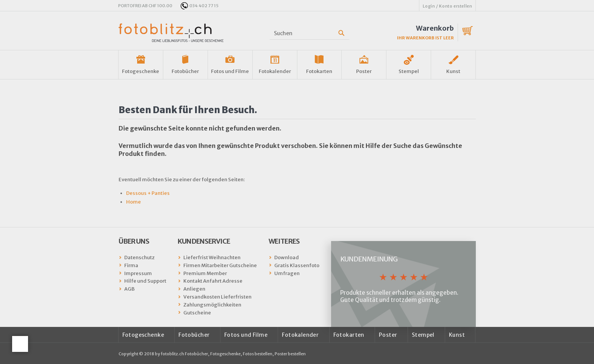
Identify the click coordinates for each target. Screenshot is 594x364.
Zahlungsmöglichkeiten (212, 305)
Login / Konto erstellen (448, 6)
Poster (364, 71)
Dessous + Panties (148, 193)
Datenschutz (139, 257)
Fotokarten (319, 71)
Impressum (138, 273)
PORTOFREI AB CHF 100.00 (145, 6)
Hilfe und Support (145, 281)
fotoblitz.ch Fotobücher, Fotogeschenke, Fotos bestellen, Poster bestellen (233, 354)
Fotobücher (185, 71)
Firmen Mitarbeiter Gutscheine (220, 265)
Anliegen (194, 289)
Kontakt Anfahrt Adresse (213, 281)
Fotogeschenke (141, 71)
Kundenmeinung (369, 259)
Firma (131, 265)
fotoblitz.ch (171, 33)
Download (287, 257)
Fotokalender (275, 71)
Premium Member (205, 273)
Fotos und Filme (230, 71)
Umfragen (287, 273)
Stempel (409, 71)
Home (134, 202)
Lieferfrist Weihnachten (212, 257)
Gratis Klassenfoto (297, 265)
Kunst (453, 71)
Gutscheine (197, 313)
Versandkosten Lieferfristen (217, 297)
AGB (130, 289)
